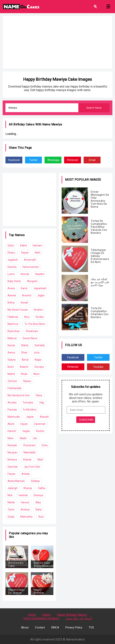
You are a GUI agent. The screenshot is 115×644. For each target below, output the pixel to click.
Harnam (37, 245)
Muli (10, 495)
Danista (12, 267)
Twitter (33, 160)
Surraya (39, 367)
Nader (23, 438)
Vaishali (23, 495)
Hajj (42, 402)
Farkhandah (15, 388)
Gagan (26, 431)
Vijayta (12, 360)
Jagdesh (13, 260)
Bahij (39, 510)
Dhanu (11, 253)
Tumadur (28, 402)
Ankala (26, 474)
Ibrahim (39, 310)
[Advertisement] (57, 42)
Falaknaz (13, 317)
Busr (41, 517)
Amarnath (30, 260)
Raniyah (12, 445)
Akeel (11, 424)
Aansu (11, 353)
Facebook (14, 160)
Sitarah (27, 460)
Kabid (23, 245)
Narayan (12, 452)
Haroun (25, 502)
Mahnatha (26, 517)
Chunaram (29, 445)
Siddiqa (35, 481)
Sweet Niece (30, 338)
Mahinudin (14, 417)
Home (32, 615)
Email (92, 160)
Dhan (24, 353)
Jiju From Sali (32, 467)
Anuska (12, 402)
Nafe (38, 253)
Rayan (25, 253)
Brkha (11, 303)
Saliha (42, 488)
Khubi (24, 374)
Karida (11, 345)
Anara (11, 288)
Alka (38, 502)
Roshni (40, 431)
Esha (45, 445)
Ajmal (25, 360)
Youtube (98, 367)
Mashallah (30, 452)
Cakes (46, 615)
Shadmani (32, 331)
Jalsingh (12, 488)
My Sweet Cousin (18, 310)
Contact (40, 627)
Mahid (11, 374)
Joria (36, 353)
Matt (40, 460)
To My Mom (30, 410)
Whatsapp (53, 160)
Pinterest (73, 160)
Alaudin (44, 417)
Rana (39, 395)
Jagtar (30, 417)
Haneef (12, 431)
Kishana (12, 460)
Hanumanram (31, 267)
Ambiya (25, 510)
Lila (35, 438)
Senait (24, 303)
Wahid (25, 345)
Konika (40, 317)
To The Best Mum (35, 324)
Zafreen (12, 381)
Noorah (25, 274)
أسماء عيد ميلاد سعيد (79, 618)
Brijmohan (14, 331)
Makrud (12, 338)
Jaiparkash (40, 288)
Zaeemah (40, 424)
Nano (11, 438)
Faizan (11, 474)
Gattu (11, 245)
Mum (37, 374)
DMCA (55, 627)
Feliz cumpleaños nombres (41, 618)
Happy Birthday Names (72, 615)
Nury (27, 317)
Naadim (40, 274)
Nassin (27, 381)
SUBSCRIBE (86, 420)
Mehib (11, 502)
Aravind (27, 295)
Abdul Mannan (16, 481)
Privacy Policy (74, 627)
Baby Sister (14, 281)
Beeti (11, 367)
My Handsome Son (19, 395)
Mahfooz (13, 324)
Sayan (24, 424)
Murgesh (32, 281)
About (25, 627)
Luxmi (11, 274)
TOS (91, 627)
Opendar (13, 467)
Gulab (11, 517)
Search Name (94, 108)
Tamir (11, 510)
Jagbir (41, 295)
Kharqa (28, 488)
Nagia (38, 360)
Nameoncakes (75, 639)
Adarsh (24, 367)
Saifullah (40, 345)
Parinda (12, 410)
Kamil (24, 288)
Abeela (12, 295)
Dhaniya (38, 495)
